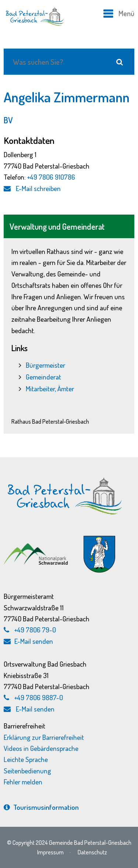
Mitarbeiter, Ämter (50, 389)
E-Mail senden (28, 641)
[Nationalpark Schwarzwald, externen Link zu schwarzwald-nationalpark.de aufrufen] (37, 544)
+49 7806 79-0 (35, 630)
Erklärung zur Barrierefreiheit (44, 737)
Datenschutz (92, 852)
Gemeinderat (43, 377)
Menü (126, 13)
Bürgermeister (45, 365)
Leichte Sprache (26, 759)
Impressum (50, 852)
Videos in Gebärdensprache (41, 748)
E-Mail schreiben (32, 188)
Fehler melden (23, 782)
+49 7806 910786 (51, 177)
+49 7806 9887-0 (39, 697)
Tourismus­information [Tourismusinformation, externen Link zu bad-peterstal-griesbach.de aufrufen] (41, 807)
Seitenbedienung (27, 771)
